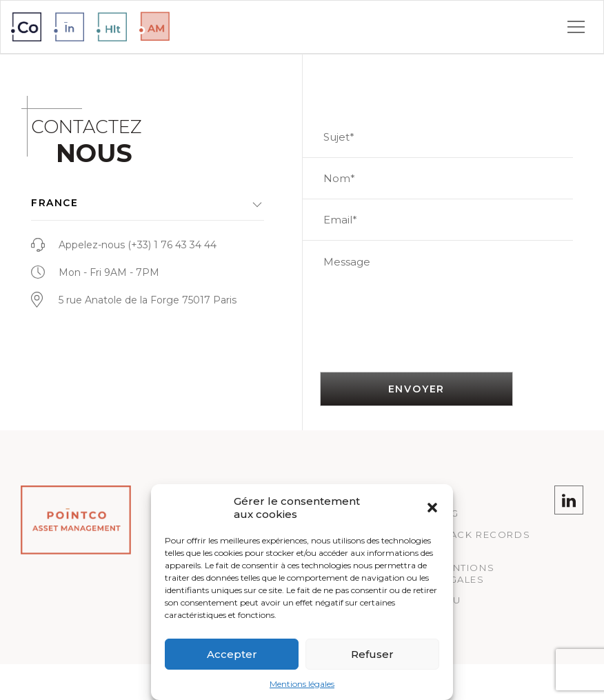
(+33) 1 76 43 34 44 (172, 245)
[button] (432, 508)
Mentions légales (302, 684)
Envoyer (417, 389)
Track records (483, 534)
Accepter (232, 654)
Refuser (372, 654)
